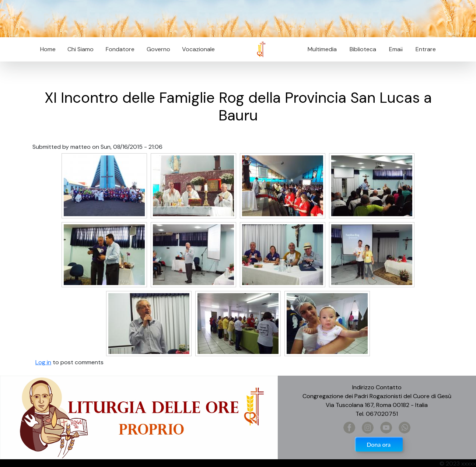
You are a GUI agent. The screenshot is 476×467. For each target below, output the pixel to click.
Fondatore (120, 49)
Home (48, 49)
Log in (43, 362)
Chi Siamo (80, 49)
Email (394, 49)
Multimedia (322, 49)
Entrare (426, 49)
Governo (158, 49)
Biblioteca (363, 49)
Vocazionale (198, 49)
